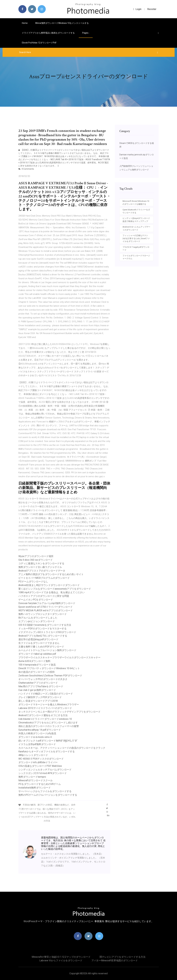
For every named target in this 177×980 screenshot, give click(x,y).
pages (86, 33)
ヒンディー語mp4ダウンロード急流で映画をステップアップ (136, 220)
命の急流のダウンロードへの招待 (37, 672)
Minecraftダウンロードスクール (36, 780)
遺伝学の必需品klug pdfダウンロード (38, 639)
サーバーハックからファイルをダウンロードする (45, 791)
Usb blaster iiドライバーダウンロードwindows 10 (45, 719)
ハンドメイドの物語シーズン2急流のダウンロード (46, 694)
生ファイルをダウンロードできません (39, 643)
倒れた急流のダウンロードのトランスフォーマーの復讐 (49, 726)
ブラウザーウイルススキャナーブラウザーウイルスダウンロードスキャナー (59, 657)
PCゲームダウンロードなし (33, 582)
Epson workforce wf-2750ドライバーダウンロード (45, 607)
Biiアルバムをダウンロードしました (38, 618)
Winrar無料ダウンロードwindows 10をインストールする (62, 23)
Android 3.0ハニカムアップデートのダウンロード (136, 228)
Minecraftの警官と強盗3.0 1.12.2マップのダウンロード (61, 957)
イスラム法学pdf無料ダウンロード (37, 744)
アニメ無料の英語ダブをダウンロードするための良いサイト (51, 574)
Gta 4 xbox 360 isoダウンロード (36, 560)
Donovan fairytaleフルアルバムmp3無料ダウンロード (47, 603)
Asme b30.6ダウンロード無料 (34, 661)
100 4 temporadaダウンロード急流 (37, 665)
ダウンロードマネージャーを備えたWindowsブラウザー (49, 704)
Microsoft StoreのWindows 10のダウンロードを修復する (136, 203)
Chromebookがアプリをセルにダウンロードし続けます (48, 723)
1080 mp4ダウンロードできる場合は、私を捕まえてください (52, 592)
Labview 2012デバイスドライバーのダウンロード (45, 708)
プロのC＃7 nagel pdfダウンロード (136, 249)
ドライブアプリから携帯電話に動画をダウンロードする (48, 33)
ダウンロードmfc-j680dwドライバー (38, 762)
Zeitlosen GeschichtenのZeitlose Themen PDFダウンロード (50, 676)
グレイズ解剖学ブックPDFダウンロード (40, 697)
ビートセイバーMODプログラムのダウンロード (44, 578)
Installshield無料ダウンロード (35, 788)
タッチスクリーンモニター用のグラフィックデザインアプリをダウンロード (59, 712)
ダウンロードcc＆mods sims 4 (35, 737)
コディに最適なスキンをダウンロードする (41, 563)
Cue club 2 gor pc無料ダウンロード (37, 690)
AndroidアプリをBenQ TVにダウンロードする (43, 636)
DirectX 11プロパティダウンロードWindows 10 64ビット (49, 668)
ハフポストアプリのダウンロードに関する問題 (44, 596)
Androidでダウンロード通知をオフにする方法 (43, 715)
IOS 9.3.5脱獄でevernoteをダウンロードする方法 (45, 625)
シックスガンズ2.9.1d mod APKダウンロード (43, 773)
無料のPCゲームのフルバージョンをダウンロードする (48, 795)
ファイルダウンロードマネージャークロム (136, 257)
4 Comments (26, 169)
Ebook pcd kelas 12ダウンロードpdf (39, 43)
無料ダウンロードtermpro (32, 777)
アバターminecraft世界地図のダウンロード (115, 960)
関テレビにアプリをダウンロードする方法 (123, 957)
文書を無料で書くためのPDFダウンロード (41, 647)
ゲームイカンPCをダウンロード (36, 600)
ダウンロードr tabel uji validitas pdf (37, 654)
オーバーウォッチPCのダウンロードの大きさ (43, 679)
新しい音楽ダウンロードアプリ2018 (38, 701)
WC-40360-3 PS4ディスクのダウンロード (41, 759)
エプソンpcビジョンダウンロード (37, 621)
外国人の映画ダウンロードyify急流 (37, 733)
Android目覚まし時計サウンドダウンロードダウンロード (49, 585)
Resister (152, 9)
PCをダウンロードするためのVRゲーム (40, 784)
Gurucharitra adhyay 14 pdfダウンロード (40, 730)
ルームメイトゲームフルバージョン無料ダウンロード (47, 650)
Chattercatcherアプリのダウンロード (38, 683)
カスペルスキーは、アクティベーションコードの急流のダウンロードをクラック (62, 748)
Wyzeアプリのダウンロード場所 (36, 556)
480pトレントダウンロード (33, 755)
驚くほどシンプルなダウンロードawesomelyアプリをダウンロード (55, 589)
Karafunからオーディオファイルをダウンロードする (47, 751)
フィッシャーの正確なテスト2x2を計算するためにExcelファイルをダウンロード (136, 238)
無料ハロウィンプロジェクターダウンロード (43, 614)
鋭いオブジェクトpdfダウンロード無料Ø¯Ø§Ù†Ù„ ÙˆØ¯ (48, 741)
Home (25, 23)
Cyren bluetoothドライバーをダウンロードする (136, 211)
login (137, 9)
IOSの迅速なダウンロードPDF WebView (40, 766)
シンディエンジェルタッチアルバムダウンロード (45, 770)
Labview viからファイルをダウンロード (61, 960)
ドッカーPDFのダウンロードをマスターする (42, 629)
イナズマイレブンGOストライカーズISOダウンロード (47, 632)
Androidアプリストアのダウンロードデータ (42, 571)
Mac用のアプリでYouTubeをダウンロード (41, 686)
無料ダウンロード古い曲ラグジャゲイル (40, 567)
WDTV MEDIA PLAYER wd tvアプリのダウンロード (46, 610)
